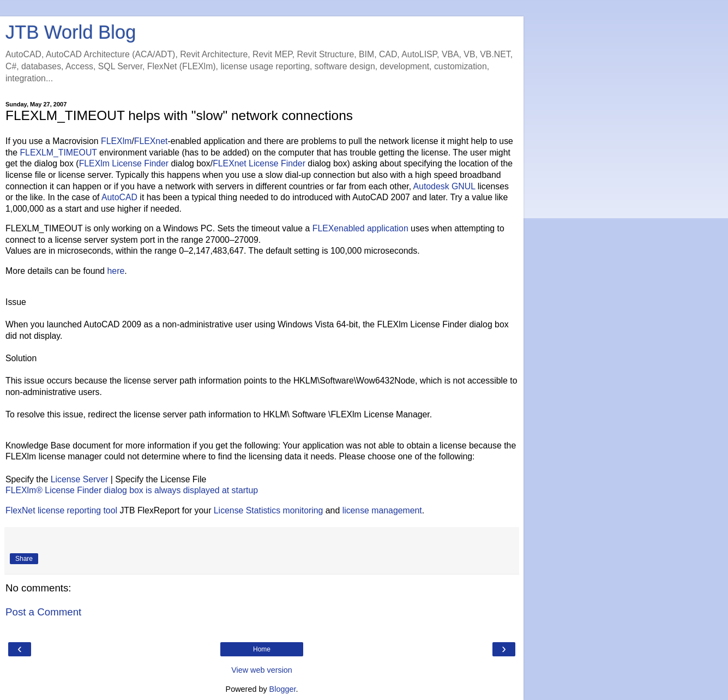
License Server (80, 479)
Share (24, 559)
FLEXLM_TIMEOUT (58, 152)
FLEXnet (151, 141)
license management (382, 510)
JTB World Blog (71, 32)
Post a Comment (43, 612)
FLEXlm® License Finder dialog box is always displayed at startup (132, 490)
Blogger (283, 689)
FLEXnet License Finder (259, 163)
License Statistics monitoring (269, 510)
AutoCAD (119, 197)
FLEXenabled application (360, 228)
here (116, 271)
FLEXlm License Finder (124, 163)
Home (262, 649)
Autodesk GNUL (444, 186)
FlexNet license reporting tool (61, 510)
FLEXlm (116, 141)
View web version (262, 670)
